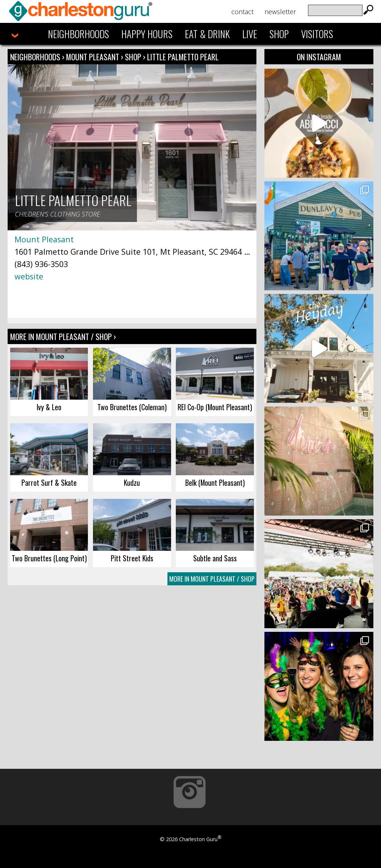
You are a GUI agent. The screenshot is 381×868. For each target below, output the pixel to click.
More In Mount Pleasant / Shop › (63, 336)
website (29, 276)
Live (250, 34)
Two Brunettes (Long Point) (49, 558)
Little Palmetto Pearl (183, 57)
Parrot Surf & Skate (49, 483)
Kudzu (132, 483)
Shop (279, 34)
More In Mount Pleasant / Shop (212, 579)
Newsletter (280, 12)
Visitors (317, 34)
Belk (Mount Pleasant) (215, 483)
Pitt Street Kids (132, 558)
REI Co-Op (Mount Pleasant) (215, 407)
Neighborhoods (78, 34)
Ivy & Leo (49, 407)
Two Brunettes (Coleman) (132, 407)
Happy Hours (147, 34)
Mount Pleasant (94, 57)
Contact (242, 12)
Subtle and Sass (215, 558)
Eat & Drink (207, 34)
